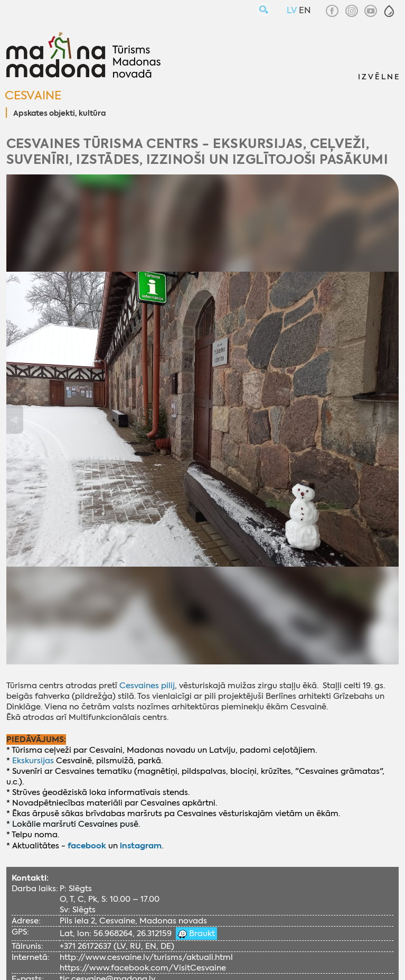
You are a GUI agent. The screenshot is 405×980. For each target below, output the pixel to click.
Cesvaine (33, 95)
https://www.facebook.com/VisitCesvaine (143, 968)
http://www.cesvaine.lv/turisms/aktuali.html (146, 957)
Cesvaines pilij (147, 686)
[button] (389, 11)
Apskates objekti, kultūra (59, 114)
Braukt (201, 933)
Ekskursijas (33, 761)
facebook (87, 845)
